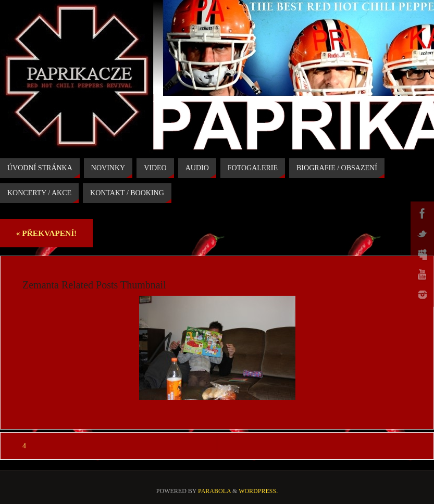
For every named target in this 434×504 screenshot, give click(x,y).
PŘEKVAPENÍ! (46, 233)
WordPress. (258, 491)
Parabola (214, 491)
